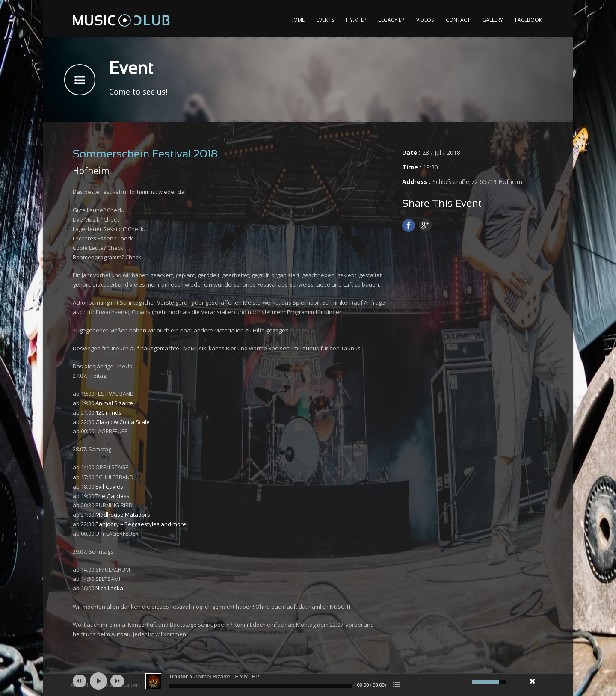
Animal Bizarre (114, 403)
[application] (308, 681)
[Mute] (464, 682)
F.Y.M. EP (356, 20)
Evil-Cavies (109, 486)
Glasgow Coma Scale (123, 422)
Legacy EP (391, 20)
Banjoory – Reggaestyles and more (141, 524)
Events (325, 20)
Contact (458, 20)
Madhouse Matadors (123, 515)
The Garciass (113, 496)
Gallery (493, 20)
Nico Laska (109, 588)
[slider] (261, 686)
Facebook (529, 20)
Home (297, 20)
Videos (425, 20)
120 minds (108, 412)
